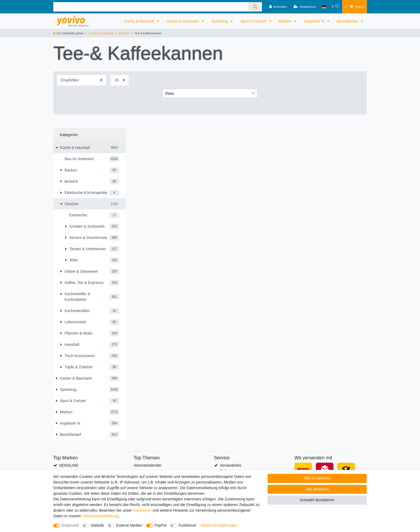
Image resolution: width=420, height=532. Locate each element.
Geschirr (124, 33)
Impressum (142, 510)
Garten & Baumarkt (183, 21)
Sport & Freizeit (254, 21)
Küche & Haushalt (140, 21)
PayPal (160, 525)
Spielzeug (220, 21)
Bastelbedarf (348, 21)
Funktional (187, 525)
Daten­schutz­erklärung (100, 516)
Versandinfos (230, 465)
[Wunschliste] (335, 7)
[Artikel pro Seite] (120, 80)
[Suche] (255, 7)
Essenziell (70, 525)
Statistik (97, 525)
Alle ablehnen (317, 489)
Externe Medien (129, 525)
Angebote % (314, 21)
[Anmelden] (278, 7)
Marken (286, 21)
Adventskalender (148, 465)
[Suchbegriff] (151, 7)
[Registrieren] (305, 7)
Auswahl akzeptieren (317, 500)
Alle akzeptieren (317, 478)
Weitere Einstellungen (219, 525)
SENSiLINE (69, 465)
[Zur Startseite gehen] (68, 33)
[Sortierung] (82, 80)
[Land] (324, 7)
